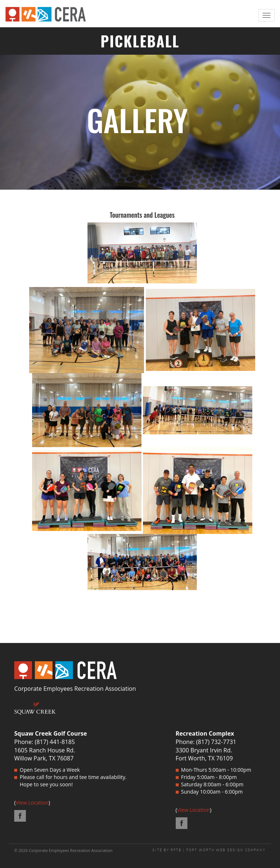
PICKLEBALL (140, 41)
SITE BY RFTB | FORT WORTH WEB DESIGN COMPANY (209, 850)
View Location (32, 803)
